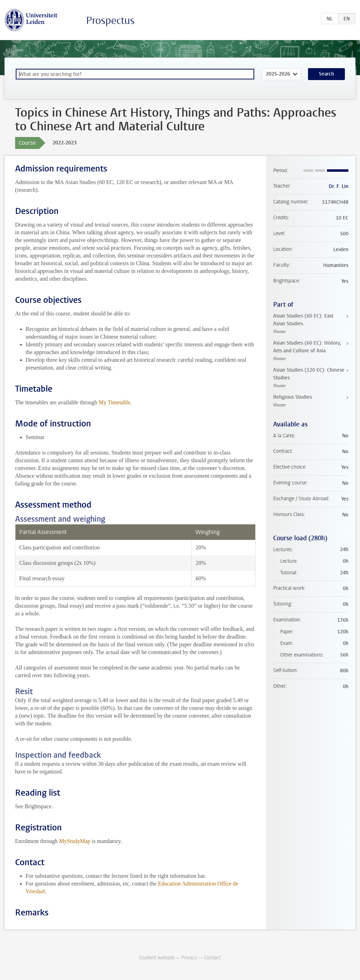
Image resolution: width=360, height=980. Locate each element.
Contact (212, 958)
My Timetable (114, 402)
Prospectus (110, 21)
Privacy (189, 958)
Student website (157, 958)
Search (326, 74)
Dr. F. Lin (339, 186)
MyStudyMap (75, 841)
